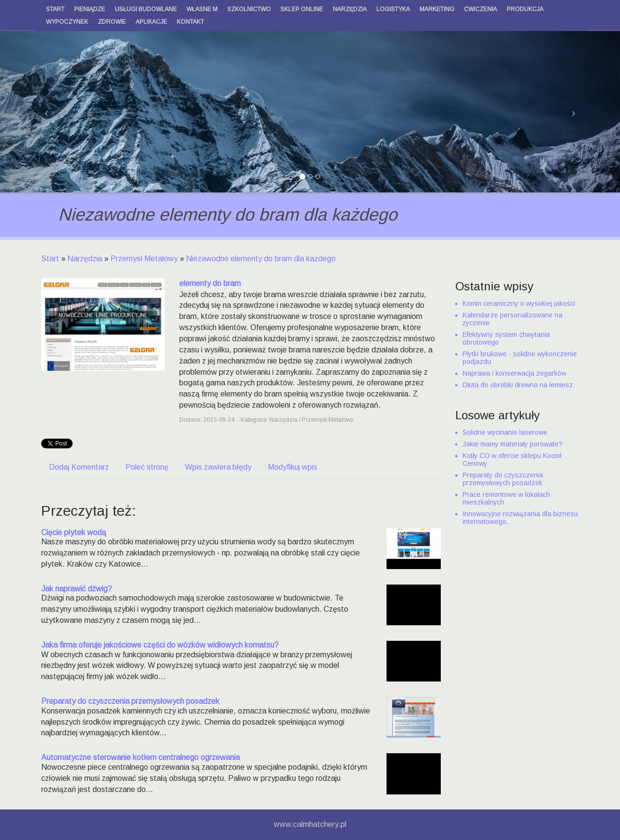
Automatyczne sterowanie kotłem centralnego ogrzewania (140, 757)
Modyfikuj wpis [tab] (293, 467)
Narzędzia (85, 259)
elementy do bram (210, 283)
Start (50, 259)
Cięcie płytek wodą (74, 532)
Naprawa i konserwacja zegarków (514, 373)
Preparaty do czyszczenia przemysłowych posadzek (130, 701)
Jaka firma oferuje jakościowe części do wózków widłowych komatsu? (160, 645)
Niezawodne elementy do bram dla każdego (261, 259)
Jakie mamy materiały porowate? (512, 444)
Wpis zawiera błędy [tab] (218, 467)
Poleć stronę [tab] (147, 467)
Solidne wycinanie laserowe (505, 432)
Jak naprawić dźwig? (77, 589)
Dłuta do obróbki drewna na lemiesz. (519, 385)
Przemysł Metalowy (144, 259)
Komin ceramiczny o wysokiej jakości (519, 303)
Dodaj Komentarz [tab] (79, 467)
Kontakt (190, 22)
